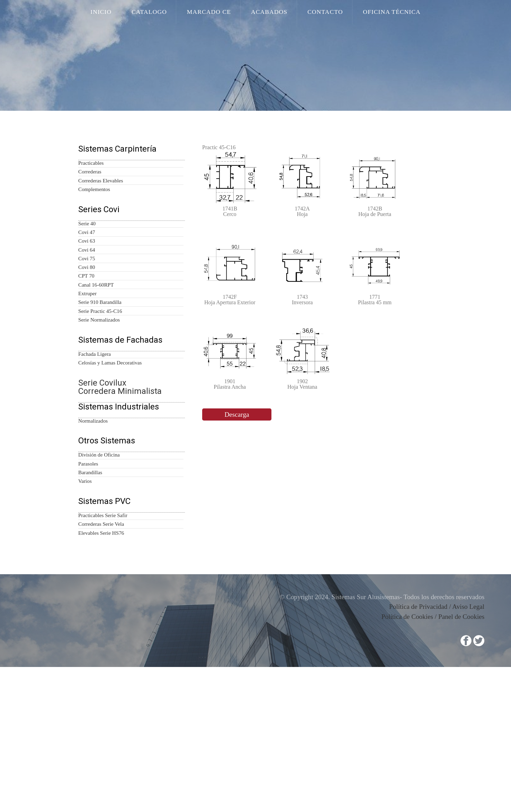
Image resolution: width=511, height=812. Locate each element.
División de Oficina (98, 575)
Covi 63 (86, 284)
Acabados (267, 13)
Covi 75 (86, 308)
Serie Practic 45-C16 (100, 381)
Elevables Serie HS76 (101, 682)
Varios (86, 612)
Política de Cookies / (413, 765)
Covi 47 (86, 272)
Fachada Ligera (95, 439)
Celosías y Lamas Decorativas (111, 451)
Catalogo (163, 13)
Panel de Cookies (464, 765)
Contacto (316, 13)
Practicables (92, 178)
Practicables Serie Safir (103, 657)
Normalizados (94, 530)
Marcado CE (214, 13)
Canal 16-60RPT (96, 344)
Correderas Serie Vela (102, 669)
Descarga (237, 469)
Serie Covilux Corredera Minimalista (116, 477)
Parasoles (89, 587)
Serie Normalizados (100, 393)
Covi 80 (86, 320)
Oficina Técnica (375, 13)
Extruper (87, 357)
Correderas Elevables (101, 202)
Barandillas (91, 599)
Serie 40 (87, 260)
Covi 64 (86, 296)
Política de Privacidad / (426, 756)
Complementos (95, 214)
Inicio (120, 13)
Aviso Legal (472, 756)
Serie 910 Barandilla (100, 369)
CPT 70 (86, 332)
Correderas (91, 190)
